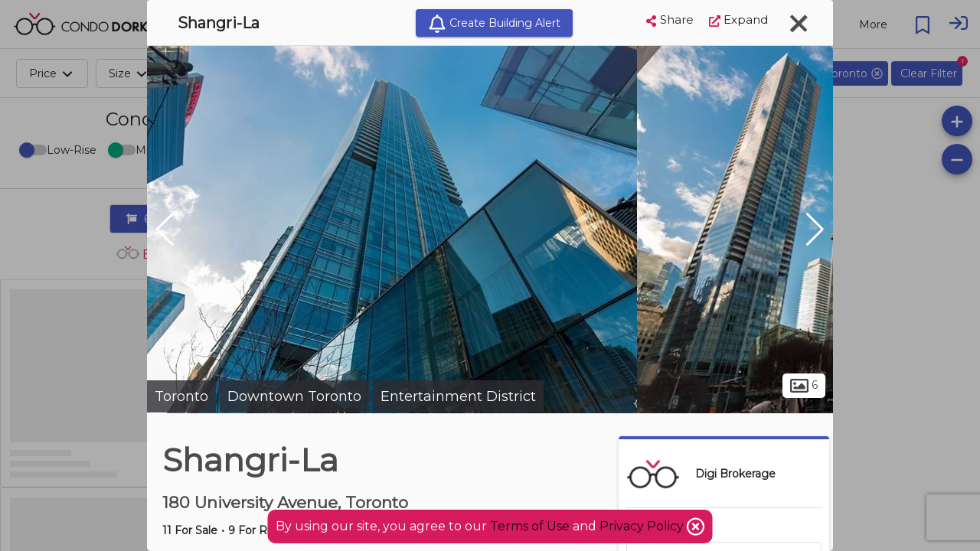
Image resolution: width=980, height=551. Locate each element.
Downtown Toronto (294, 396)
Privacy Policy (643, 526)
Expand (738, 20)
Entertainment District (458, 396)
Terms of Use (530, 526)
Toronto (181, 396)
